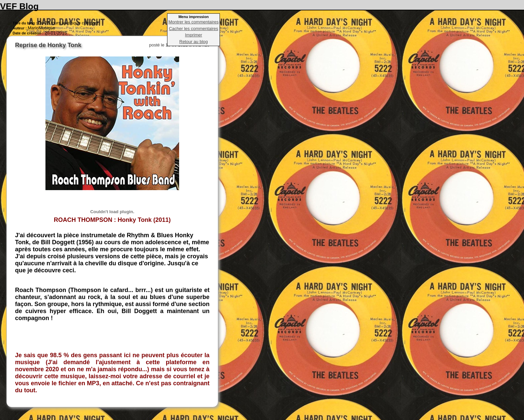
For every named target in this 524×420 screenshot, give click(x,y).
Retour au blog (194, 42)
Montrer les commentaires (193, 22)
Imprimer (194, 35)
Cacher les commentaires (193, 29)
